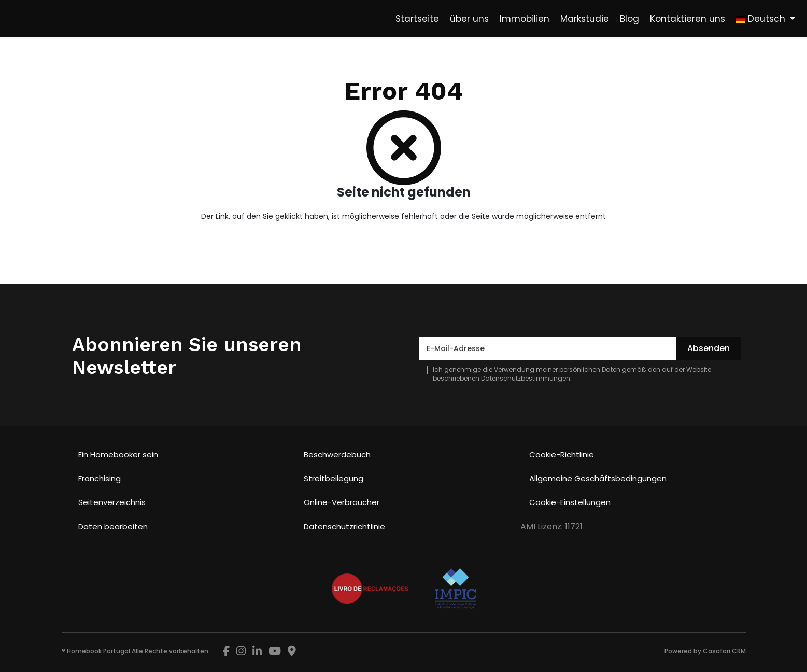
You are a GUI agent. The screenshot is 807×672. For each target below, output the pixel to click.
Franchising (100, 478)
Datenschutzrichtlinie (344, 527)
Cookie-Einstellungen (570, 502)
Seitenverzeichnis (112, 502)
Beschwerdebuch (337, 454)
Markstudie (585, 19)
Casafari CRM (724, 651)
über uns (469, 19)
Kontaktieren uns (688, 19)
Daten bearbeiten (113, 527)
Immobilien (525, 19)
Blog (629, 19)
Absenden (709, 348)
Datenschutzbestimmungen (526, 378)
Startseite (417, 19)
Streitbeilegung (334, 478)
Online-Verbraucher (342, 502)
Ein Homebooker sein (118, 454)
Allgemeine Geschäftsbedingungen (598, 478)
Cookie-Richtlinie (562, 454)
